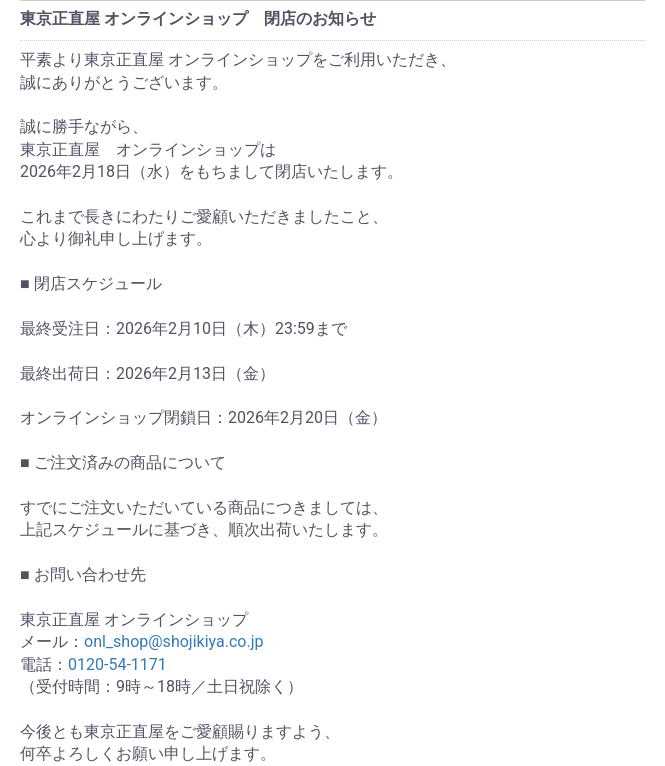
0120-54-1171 (117, 664)
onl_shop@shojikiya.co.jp (173, 641)
